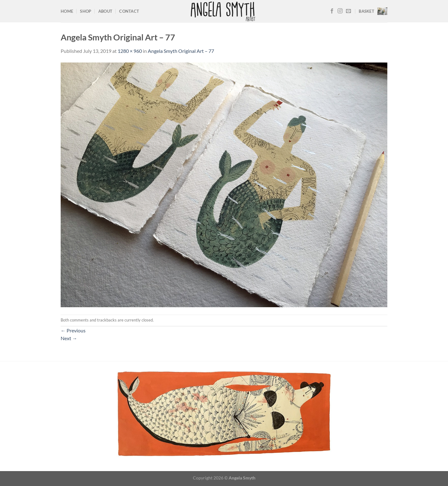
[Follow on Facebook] (332, 11)
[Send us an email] (348, 11)
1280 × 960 (130, 51)
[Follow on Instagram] (340, 11)
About (105, 11)
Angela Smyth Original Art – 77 (181, 51)
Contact (129, 11)
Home (67, 11)
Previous (73, 330)
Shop (86, 11)
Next (69, 338)
